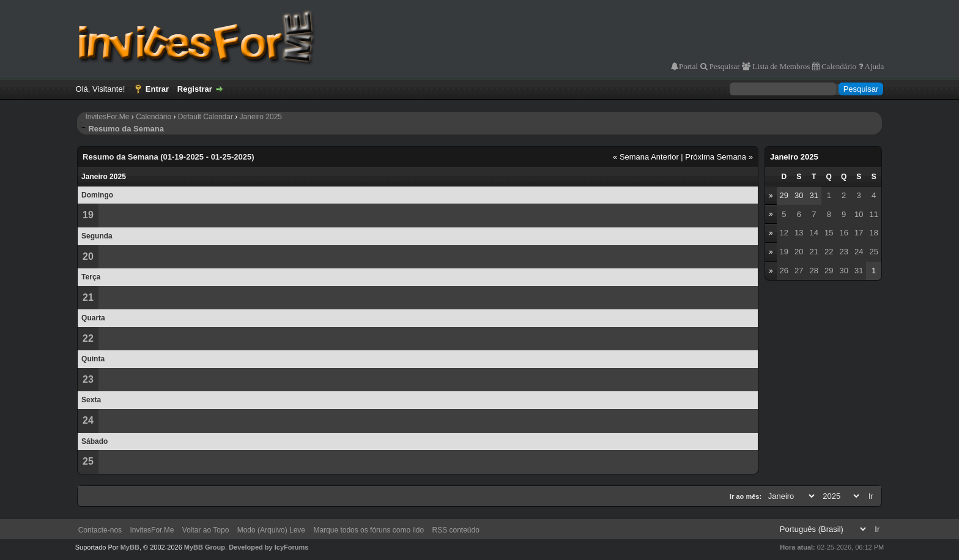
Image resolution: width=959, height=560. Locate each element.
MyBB (130, 547)
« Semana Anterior (646, 157)
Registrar (195, 89)
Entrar (157, 89)
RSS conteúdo (456, 530)
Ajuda (874, 66)
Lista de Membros (780, 66)
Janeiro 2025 (261, 117)
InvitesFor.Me (107, 117)
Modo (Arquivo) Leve (271, 530)
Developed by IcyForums (268, 547)
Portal (688, 66)
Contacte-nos (100, 530)
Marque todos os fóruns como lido (368, 530)
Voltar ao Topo (206, 530)
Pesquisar (724, 66)
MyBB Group (205, 547)
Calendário (838, 66)
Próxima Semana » (719, 157)
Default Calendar (206, 117)
